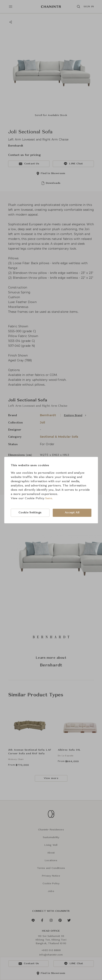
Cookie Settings (30, 513)
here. (49, 498)
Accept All (72, 513)
